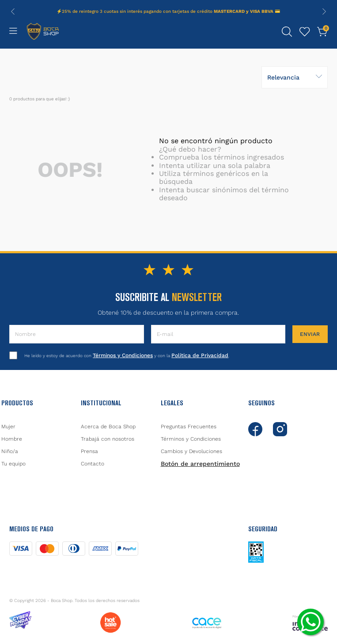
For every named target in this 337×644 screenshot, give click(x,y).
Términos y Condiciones (123, 355)
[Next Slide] (324, 11)
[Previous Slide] (13, 11)
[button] (287, 32)
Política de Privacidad (200, 355)
